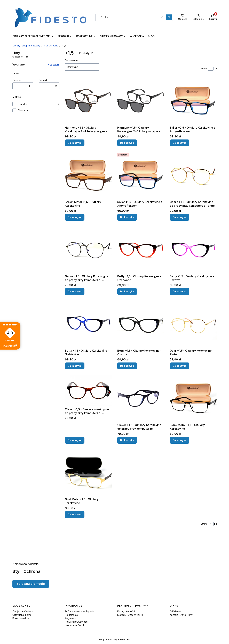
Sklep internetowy (113, 639)
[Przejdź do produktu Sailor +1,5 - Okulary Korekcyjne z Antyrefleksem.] (141, 175)
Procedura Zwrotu (75, 625)
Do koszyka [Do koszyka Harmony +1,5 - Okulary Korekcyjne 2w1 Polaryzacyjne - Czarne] (127, 143)
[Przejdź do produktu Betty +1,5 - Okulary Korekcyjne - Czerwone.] (141, 250)
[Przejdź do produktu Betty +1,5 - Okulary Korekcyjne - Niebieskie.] (88, 324)
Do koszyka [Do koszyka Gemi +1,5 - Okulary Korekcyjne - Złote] (180, 366)
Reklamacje (71, 615)
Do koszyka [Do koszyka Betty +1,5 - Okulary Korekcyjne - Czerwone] (127, 291)
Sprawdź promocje (31, 584)
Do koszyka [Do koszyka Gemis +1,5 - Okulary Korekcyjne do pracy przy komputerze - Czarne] (75, 291)
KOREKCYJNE (51, 46)
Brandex (23, 104)
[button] (169, 17)
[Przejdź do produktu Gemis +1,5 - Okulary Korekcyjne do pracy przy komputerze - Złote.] (193, 175)
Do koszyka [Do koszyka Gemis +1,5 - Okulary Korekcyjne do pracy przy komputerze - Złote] (180, 217)
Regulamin (71, 618)
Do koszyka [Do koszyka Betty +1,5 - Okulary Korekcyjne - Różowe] (180, 291)
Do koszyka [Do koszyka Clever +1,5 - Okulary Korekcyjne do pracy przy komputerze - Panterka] (75, 440)
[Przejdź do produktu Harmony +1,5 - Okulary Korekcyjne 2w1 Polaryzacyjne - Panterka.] (88, 101)
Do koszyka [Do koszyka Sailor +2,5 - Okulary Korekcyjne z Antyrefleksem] (180, 143)
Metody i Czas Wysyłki (130, 615)
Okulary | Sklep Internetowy (26, 46)
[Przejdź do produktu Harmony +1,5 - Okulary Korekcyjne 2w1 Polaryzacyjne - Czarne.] (141, 101)
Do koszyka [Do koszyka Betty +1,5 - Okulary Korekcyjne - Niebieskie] (75, 366)
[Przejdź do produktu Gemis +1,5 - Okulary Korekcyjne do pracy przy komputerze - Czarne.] (88, 250)
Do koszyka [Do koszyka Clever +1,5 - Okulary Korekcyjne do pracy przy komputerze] (127, 440)
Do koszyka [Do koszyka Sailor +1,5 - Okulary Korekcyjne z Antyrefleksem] (127, 217)
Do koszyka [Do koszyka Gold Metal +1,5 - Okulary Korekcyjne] (75, 514)
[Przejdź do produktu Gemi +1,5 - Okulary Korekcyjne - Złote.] (193, 324)
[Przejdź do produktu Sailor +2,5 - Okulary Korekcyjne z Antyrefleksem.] (193, 101)
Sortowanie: (72, 60)
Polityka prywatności (76, 622)
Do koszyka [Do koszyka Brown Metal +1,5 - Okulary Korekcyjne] (75, 217)
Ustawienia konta (22, 615)
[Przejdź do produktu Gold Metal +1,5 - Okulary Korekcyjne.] (88, 473)
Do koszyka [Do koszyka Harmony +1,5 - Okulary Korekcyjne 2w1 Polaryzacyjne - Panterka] (75, 143)
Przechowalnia (21, 618)
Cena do (44, 80)
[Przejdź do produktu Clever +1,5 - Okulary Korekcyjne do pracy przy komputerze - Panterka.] (88, 390)
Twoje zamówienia (23, 611)
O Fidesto (175, 611)
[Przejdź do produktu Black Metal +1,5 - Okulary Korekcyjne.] (193, 398)
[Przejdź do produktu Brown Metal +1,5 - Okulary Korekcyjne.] (88, 175)
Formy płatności (126, 611)
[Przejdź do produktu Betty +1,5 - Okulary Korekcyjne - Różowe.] (193, 250)
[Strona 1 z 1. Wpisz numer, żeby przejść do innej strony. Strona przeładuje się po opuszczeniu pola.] (211, 69)
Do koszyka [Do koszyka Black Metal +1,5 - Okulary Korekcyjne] (180, 440)
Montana (23, 110)
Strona (204, 69)
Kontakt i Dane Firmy (181, 615)
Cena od (17, 80)
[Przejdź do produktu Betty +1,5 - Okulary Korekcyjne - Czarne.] (141, 324)
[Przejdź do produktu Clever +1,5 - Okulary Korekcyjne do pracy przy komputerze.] (141, 398)
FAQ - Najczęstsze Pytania (80, 611)
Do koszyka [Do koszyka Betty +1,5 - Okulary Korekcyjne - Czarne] (127, 366)
